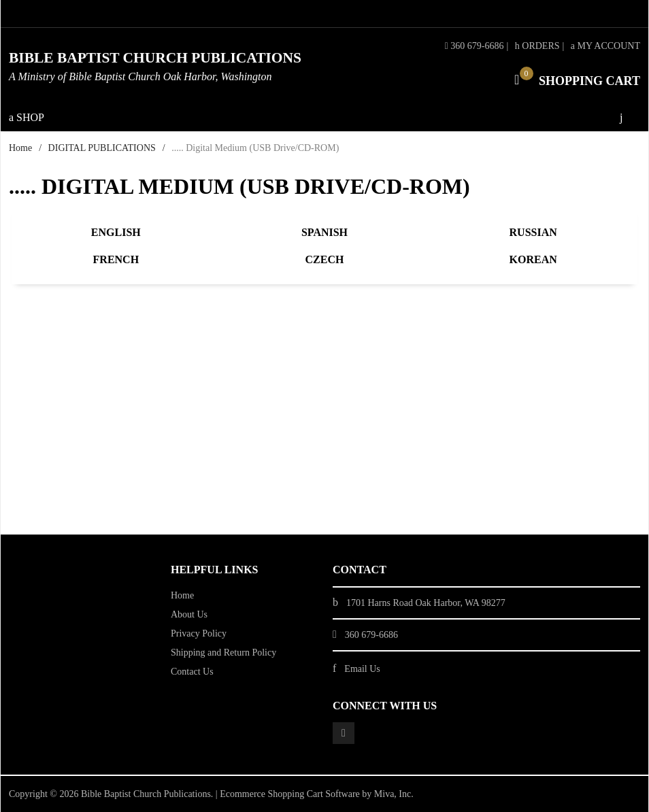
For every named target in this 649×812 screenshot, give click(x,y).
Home (20, 148)
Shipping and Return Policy (223, 653)
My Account (605, 46)
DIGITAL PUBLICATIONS (102, 148)
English (116, 232)
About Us (189, 614)
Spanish (324, 232)
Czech (325, 259)
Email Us (362, 669)
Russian (533, 232)
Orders (537, 46)
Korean (533, 259)
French (116, 259)
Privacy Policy (199, 633)
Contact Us (192, 672)
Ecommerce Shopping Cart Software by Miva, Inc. (317, 794)
